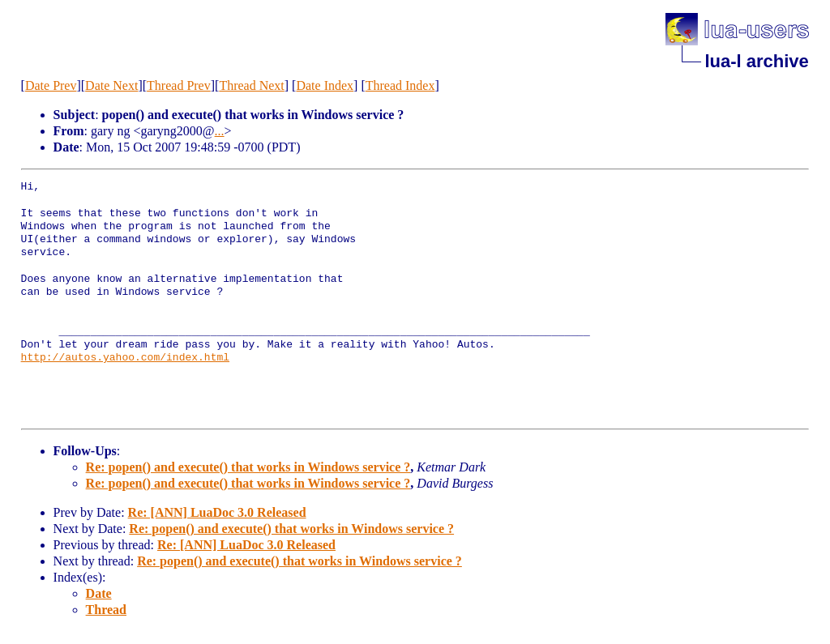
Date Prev (51, 85)
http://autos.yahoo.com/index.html (125, 358)
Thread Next (251, 85)
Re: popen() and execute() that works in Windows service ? (248, 467)
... (220, 131)
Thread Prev (179, 85)
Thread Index (400, 85)
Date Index (325, 85)
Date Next (111, 85)
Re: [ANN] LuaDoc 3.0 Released (217, 512)
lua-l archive (756, 61)
